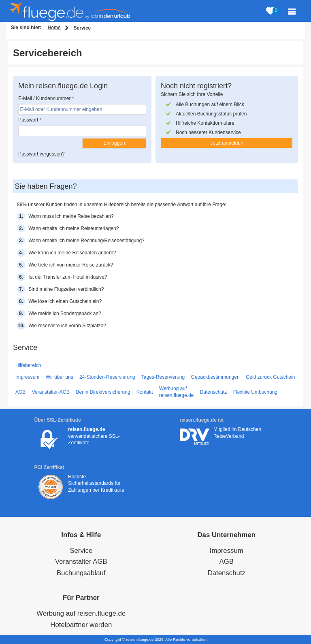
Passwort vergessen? (42, 154)
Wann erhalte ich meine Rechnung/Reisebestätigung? (86, 241)
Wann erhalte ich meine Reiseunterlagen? (73, 228)
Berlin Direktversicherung (103, 392)
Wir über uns (60, 377)
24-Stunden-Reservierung (107, 377)
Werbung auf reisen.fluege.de (176, 392)
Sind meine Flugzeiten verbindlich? (66, 289)
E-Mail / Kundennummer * (46, 98)
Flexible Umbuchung (255, 392)
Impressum (27, 377)
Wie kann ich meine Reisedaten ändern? (72, 253)
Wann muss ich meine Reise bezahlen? (71, 216)
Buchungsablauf (81, 573)
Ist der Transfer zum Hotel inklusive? (68, 277)
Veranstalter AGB (81, 562)
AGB (20, 392)
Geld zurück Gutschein (270, 377)
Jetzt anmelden (227, 143)
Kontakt (145, 392)
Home (54, 28)
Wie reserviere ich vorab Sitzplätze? (67, 326)
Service (81, 551)
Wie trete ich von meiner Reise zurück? (71, 265)
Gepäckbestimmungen (215, 377)
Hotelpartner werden (81, 625)
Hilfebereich (28, 365)
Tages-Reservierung (163, 377)
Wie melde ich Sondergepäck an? (65, 313)
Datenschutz (214, 392)
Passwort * (30, 120)
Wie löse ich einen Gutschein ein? (65, 301)
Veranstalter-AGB (51, 392)
